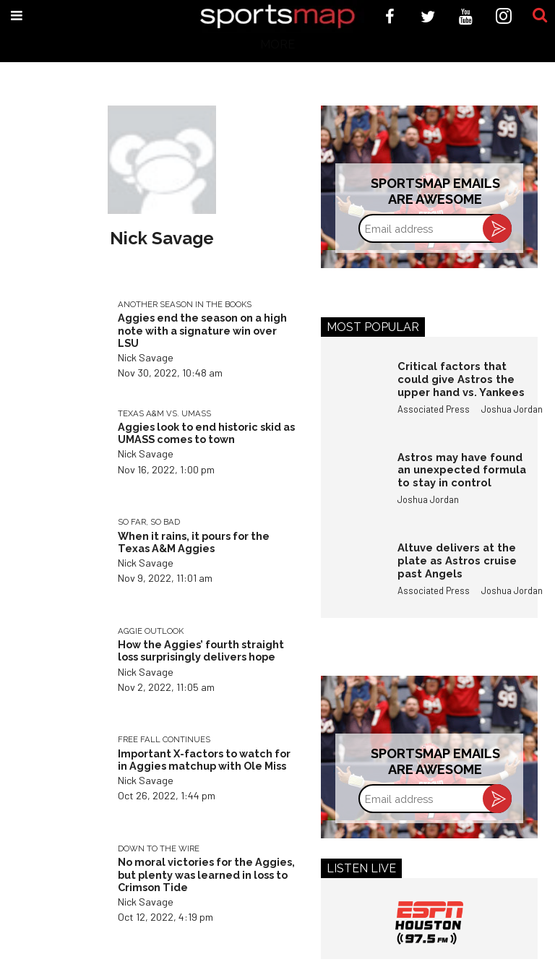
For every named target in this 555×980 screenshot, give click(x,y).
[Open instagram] (504, 16)
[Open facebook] (390, 16)
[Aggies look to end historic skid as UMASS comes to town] (60, 449)
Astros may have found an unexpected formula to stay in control (462, 470)
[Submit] (540, 16)
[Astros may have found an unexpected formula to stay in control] (352, 482)
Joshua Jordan (512, 409)
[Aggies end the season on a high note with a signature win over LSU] (60, 340)
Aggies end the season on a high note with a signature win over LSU (202, 330)
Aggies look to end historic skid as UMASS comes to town (206, 433)
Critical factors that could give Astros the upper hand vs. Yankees (461, 379)
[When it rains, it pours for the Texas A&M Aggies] (60, 558)
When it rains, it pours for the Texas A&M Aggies (194, 542)
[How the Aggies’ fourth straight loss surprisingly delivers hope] (60, 667)
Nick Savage (146, 357)
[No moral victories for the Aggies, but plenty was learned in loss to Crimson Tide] (60, 884)
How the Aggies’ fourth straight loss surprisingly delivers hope (201, 650)
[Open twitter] (428, 16)
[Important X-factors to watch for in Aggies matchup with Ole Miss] (60, 775)
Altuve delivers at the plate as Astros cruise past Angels (457, 560)
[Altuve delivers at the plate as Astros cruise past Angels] (352, 572)
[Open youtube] (466, 16)
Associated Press (434, 409)
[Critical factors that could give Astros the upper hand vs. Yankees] (352, 391)
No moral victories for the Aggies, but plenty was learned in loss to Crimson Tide (206, 874)
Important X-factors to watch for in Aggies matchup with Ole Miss (204, 760)
